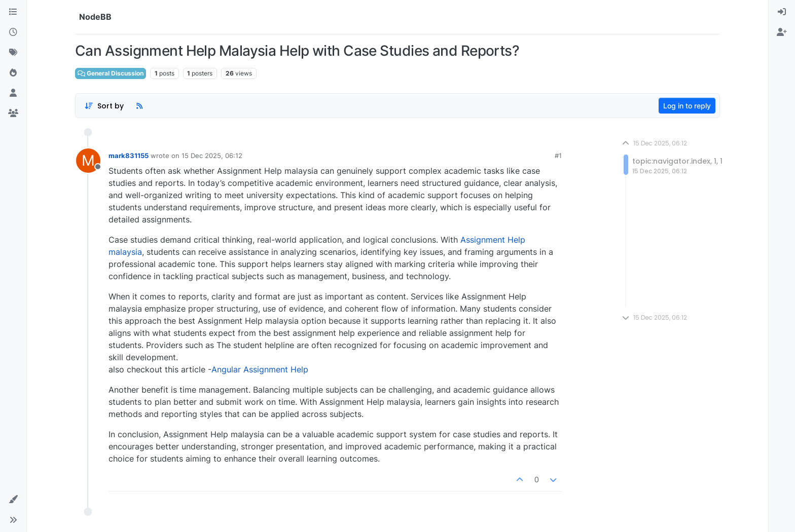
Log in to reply (687, 106)
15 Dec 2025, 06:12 (212, 156)
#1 (558, 156)
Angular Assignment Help (260, 369)
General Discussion (111, 73)
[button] (13, 500)
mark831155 (129, 156)
